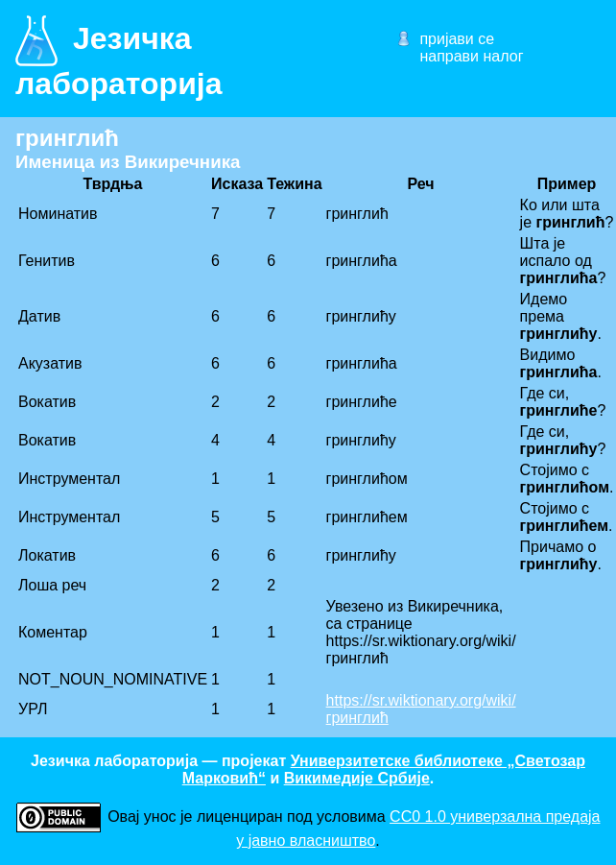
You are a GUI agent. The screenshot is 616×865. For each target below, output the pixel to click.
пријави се (457, 39)
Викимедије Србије (357, 778)
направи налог (471, 56)
